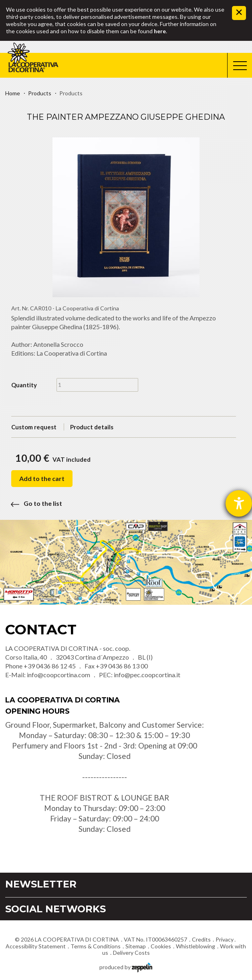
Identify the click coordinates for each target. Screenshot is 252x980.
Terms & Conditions (96, 946)
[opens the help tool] (239, 503)
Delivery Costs (131, 953)
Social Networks (55, 909)
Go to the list (34, 503)
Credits (201, 939)
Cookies (161, 946)
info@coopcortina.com (58, 675)
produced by (126, 967)
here (160, 31)
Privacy (225, 939)
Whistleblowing (196, 946)
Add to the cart (42, 478)
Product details (92, 427)
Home (13, 93)
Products (40, 93)
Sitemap (136, 946)
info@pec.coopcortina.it (147, 675)
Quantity (24, 385)
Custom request (34, 427)
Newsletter (41, 884)
